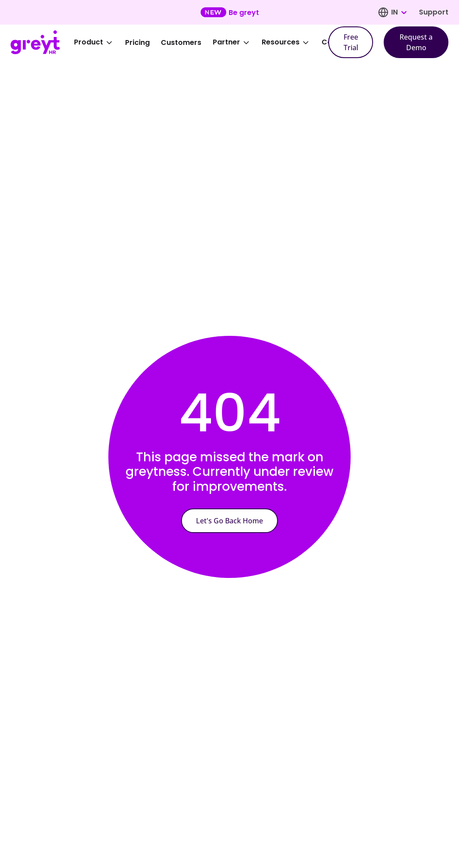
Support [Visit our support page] (434, 12)
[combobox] (399, 12)
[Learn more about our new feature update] (230, 12)
